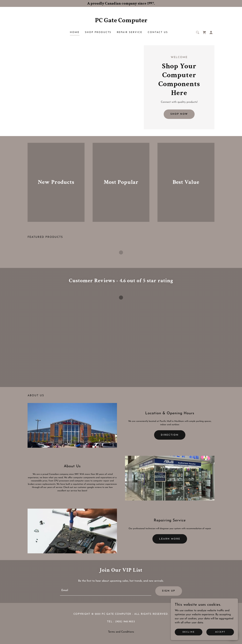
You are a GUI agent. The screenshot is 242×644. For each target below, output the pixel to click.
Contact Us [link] (158, 32)
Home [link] (75, 32)
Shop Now (179, 114)
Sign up (169, 591)
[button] (211, 32)
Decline (189, 634)
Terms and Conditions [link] (121, 632)
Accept (220, 634)
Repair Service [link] (130, 32)
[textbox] (106, 591)
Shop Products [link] (98, 32)
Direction (170, 435)
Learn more (170, 539)
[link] (121, 22)
